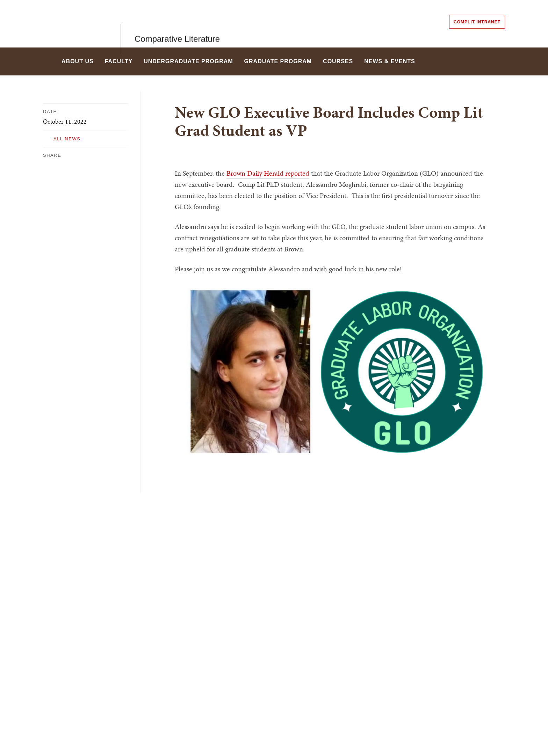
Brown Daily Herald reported (268, 173)
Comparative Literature (177, 24)
